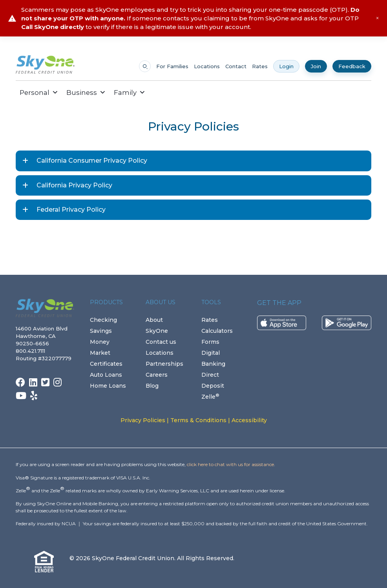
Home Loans (108, 386)
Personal (39, 93)
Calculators (217, 331)
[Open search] (145, 66)
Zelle (210, 397)
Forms (210, 342)
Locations (207, 66)
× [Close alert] (377, 18)
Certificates (106, 364)
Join (316, 66)
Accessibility (249, 420)
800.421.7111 (32, 351)
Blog (152, 386)
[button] (155, 93)
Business (86, 93)
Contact (236, 66)
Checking (103, 320)
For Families (172, 66)
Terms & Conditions (198, 420)
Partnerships (164, 364)
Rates (260, 66)
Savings (101, 331)
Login (286, 66)
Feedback (352, 66)
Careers (157, 375)
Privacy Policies (143, 420)
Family (130, 93)
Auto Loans (106, 375)
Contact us (161, 342)
